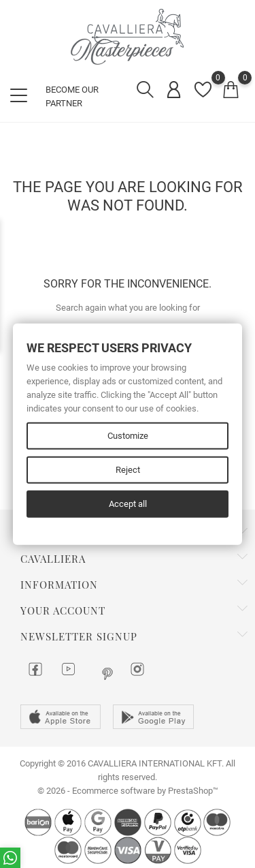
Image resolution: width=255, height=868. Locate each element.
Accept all (128, 503)
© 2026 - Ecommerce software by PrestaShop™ (128, 791)
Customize (128, 435)
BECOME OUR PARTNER (72, 96)
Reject (128, 469)
